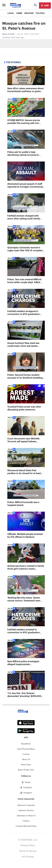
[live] (45, 5)
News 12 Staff (8, 34)
